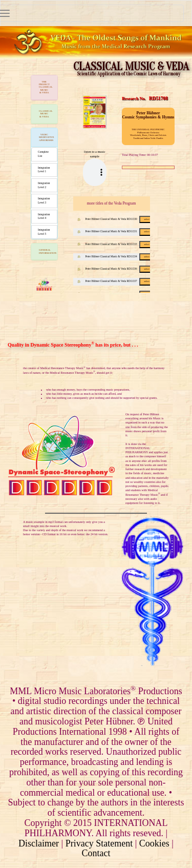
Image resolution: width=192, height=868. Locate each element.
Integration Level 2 (44, 185)
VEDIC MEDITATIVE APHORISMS (47, 137)
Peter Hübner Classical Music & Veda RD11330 (116, 219)
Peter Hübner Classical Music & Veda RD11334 (116, 256)
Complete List (43, 154)
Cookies (154, 843)
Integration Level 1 (44, 170)
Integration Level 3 (44, 200)
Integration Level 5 (44, 232)
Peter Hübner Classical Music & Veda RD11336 (116, 269)
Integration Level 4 (44, 216)
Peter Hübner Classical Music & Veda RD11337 (116, 281)
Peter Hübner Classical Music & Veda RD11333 (116, 244)
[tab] (44, 88)
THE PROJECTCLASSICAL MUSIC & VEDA (46, 87)
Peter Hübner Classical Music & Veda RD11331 (116, 231)
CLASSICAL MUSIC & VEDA (46, 114)
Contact (96, 853)
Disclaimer (39, 843)
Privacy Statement (99, 843)
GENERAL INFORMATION (48, 251)
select (146, 219)
